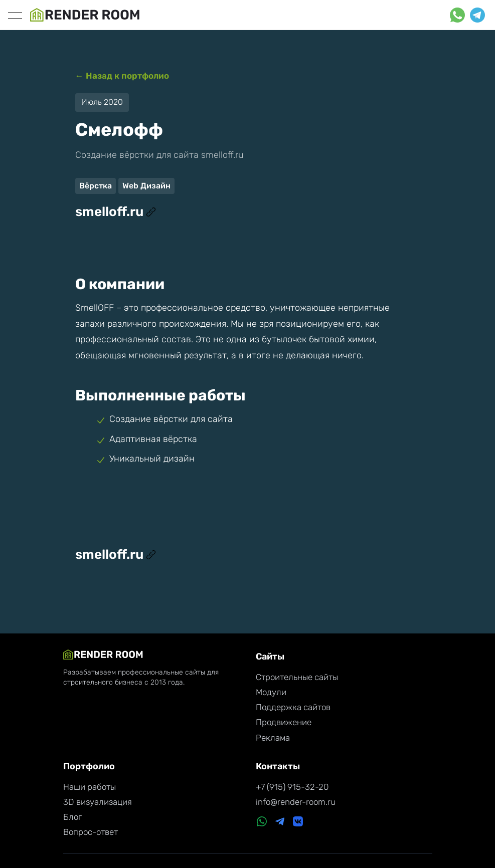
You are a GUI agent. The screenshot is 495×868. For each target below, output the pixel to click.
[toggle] (15, 15)
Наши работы (90, 787)
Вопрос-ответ (91, 832)
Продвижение (284, 722)
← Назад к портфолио (122, 76)
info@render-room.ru (296, 802)
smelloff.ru (116, 212)
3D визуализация (98, 802)
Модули (271, 692)
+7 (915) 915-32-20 (292, 787)
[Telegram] (280, 823)
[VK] (298, 823)
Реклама (273, 738)
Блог (72, 817)
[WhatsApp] (262, 823)
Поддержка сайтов (293, 707)
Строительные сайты (297, 677)
